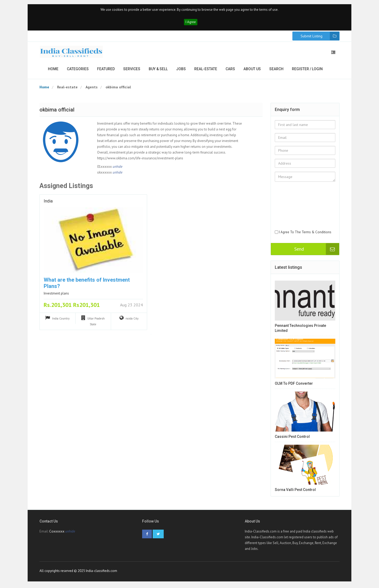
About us (252, 70)
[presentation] (296, 211)
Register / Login (307, 70)
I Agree (191, 23)
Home (53, 70)
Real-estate (206, 70)
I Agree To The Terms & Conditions (305, 233)
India (48, 202)
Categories (78, 70)
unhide (118, 168)
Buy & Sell (158, 70)
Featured (106, 70)
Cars (230, 70)
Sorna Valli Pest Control (295, 491)
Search (276, 70)
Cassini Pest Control (292, 438)
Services (132, 70)
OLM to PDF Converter (294, 385)
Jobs (181, 70)
